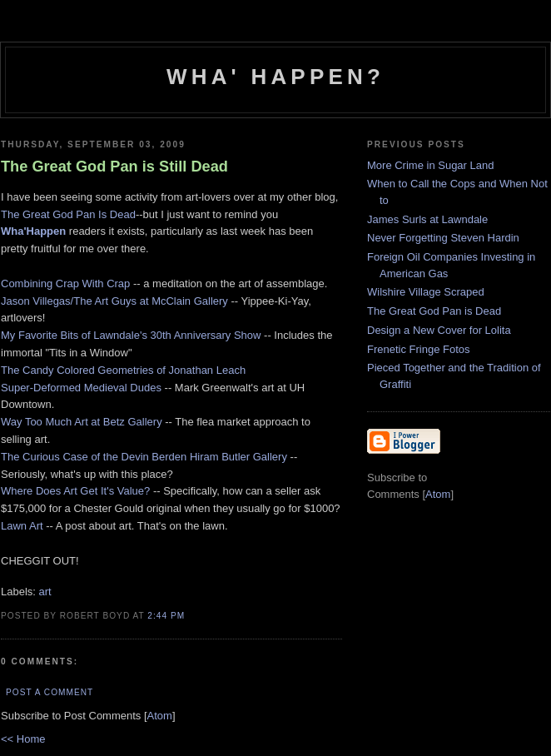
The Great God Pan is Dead (434, 311)
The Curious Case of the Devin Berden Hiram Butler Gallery (144, 457)
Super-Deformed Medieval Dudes (81, 388)
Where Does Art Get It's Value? (75, 491)
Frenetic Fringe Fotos (419, 349)
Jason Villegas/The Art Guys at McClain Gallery (114, 301)
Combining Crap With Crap (65, 283)
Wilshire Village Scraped (426, 292)
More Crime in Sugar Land (430, 165)
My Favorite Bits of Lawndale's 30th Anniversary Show (131, 335)
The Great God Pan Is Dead (68, 214)
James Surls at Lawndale (427, 219)
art (45, 592)
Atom (160, 716)
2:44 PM (166, 616)
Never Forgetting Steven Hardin (443, 238)
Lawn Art (22, 526)
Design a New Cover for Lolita (439, 330)
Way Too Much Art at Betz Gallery (82, 422)
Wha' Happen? (275, 77)
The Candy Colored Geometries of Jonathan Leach (123, 370)
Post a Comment (50, 692)
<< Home (23, 739)
